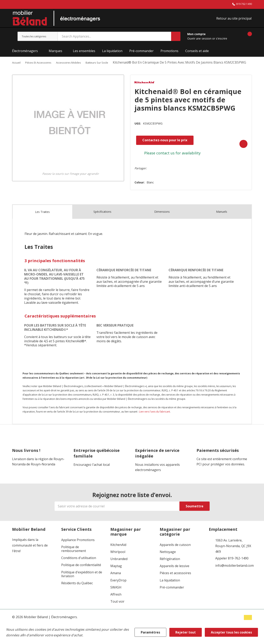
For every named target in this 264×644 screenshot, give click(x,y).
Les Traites (42, 219)
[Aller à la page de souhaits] (235, 39)
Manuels (222, 219)
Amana (116, 581)
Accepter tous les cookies (231, 632)
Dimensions (162, 219)
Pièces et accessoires (175, 581)
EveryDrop (118, 588)
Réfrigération (170, 566)
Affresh (116, 602)
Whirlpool (118, 559)
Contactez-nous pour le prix (160, 148)
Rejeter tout (186, 632)
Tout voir (117, 609)
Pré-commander (172, 595)
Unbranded (119, 566)
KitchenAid (118, 552)
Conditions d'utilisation (79, 565)
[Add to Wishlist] (241, 151)
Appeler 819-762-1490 (232, 566)
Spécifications (102, 219)
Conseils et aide (197, 53)
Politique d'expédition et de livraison (82, 581)
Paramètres (150, 632)
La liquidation (170, 588)
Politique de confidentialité (81, 572)
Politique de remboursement (74, 556)
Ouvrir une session (200, 41)
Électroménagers (25, 53)
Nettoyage (168, 559)
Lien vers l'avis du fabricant (155, 419)
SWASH (116, 595)
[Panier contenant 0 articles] (246, 39)
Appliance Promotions (78, 547)
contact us (160, 161)
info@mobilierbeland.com (234, 573)
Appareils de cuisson (175, 552)
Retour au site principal (234, 20)
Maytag (116, 573)
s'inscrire (222, 41)
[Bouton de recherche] (176, 39)
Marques (55, 53)
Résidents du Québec (77, 590)
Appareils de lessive (174, 573)
